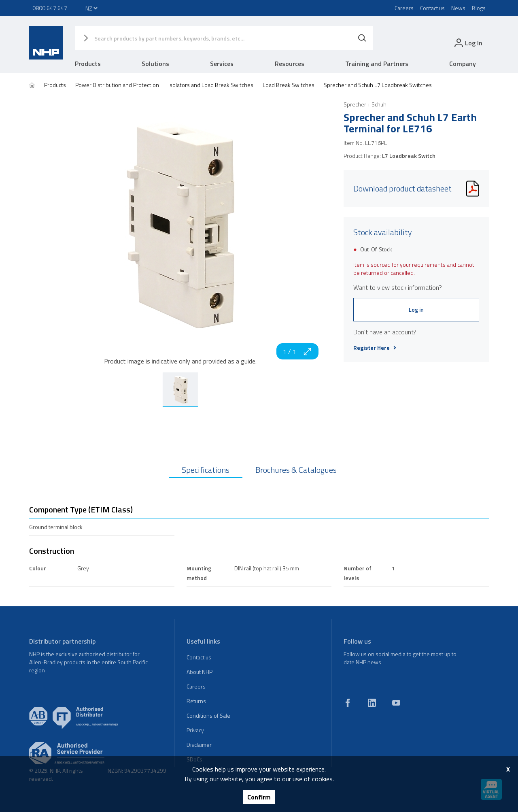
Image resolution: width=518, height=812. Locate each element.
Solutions (155, 64)
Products (88, 64)
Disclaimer (199, 745)
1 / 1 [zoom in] (297, 351)
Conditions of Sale (208, 715)
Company (463, 64)
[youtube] (396, 703)
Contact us (432, 8)
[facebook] (348, 703)
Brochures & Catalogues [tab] (296, 470)
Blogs (479, 8)
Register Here (375, 348)
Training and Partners (377, 64)
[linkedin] (372, 703)
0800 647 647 (50, 8)
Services (222, 64)
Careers (404, 8)
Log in (416, 309)
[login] (468, 43)
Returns (196, 701)
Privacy (195, 730)
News (458, 8)
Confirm (259, 797)
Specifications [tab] (206, 470)
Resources (290, 64)
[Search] (362, 38)
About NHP (200, 672)
